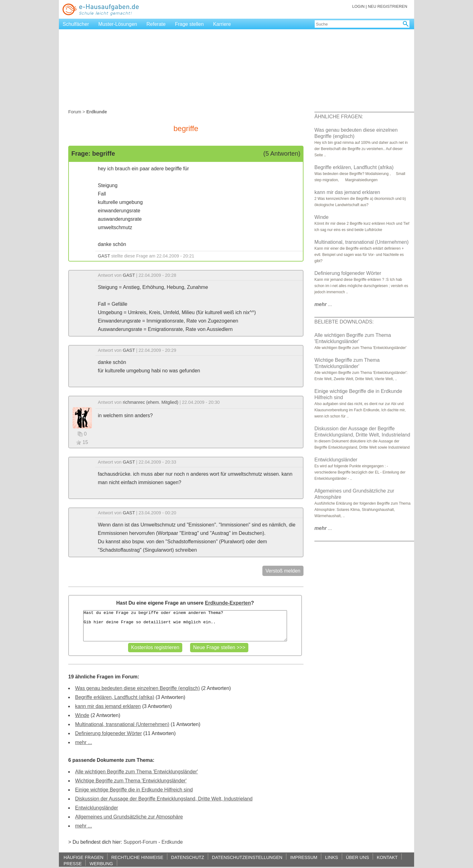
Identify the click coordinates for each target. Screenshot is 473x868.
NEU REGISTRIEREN (387, 6)
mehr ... (84, 742)
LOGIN (358, 6)
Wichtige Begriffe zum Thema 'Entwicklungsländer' (131, 781)
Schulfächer (76, 24)
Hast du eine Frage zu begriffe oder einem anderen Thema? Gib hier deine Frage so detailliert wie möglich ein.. (185, 626)
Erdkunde (172, 842)
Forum (75, 112)
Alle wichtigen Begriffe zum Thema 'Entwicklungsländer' (136, 772)
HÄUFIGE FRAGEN (84, 857)
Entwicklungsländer (97, 808)
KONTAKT (387, 857)
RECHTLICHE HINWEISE (137, 857)
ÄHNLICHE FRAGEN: (339, 117)
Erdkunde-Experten (228, 603)
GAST (104, 256)
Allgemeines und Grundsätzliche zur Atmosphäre (129, 817)
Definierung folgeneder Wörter (108, 733)
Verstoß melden (283, 571)
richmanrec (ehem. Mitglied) (150, 402)
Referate (156, 24)
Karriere (222, 24)
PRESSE (73, 863)
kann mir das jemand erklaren (108, 706)
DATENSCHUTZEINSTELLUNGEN (247, 857)
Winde (82, 715)
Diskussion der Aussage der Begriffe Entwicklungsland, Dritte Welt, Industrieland (164, 799)
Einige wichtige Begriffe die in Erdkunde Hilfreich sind (134, 790)
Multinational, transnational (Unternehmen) (122, 724)
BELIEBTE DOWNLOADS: (344, 322)
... (323, 304)
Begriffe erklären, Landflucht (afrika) (115, 697)
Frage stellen (189, 24)
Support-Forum (140, 842)
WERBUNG (101, 863)
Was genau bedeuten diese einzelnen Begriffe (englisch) (137, 688)
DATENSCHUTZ (188, 857)
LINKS (332, 857)
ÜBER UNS (357, 857)
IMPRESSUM (304, 857)
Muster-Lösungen (118, 24)
